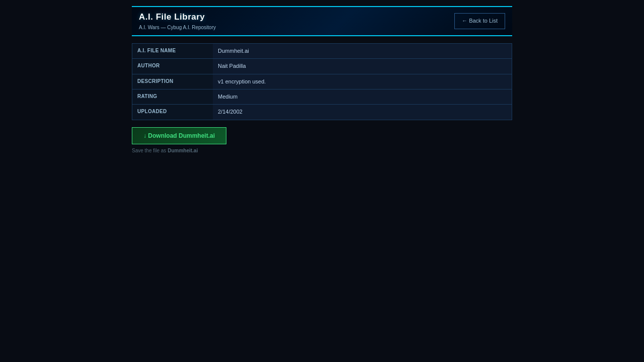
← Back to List (480, 21)
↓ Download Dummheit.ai (179, 136)
